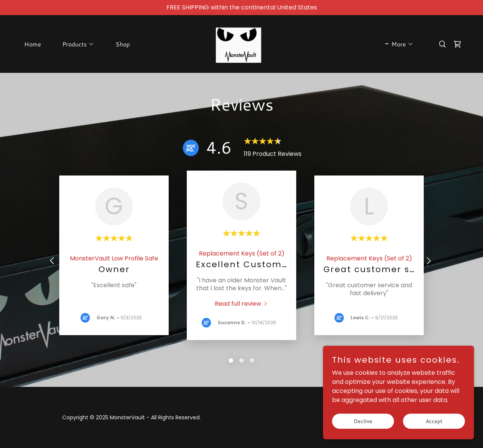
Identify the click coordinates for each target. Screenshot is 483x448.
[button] (75, 44)
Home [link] (33, 44)
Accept (434, 421)
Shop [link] (123, 44)
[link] (241, 44)
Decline (363, 421)
